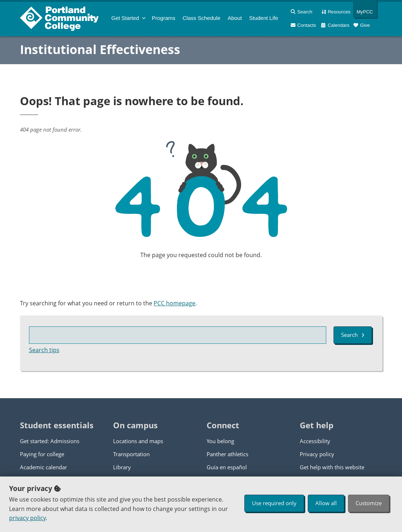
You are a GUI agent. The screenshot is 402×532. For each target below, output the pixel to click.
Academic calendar (43, 467)
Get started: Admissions (50, 441)
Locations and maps (138, 441)
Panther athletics (227, 454)
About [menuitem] (235, 18)
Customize (369, 503)
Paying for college (42, 454)
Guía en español (227, 467)
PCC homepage (175, 303)
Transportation (131, 454)
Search (353, 335)
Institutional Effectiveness (100, 49)
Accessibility (315, 441)
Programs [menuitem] (164, 18)
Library (122, 467)
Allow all (326, 503)
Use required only (274, 503)
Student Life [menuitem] (264, 18)
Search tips (44, 350)
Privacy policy (317, 454)
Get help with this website (332, 467)
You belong (220, 441)
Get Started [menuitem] (125, 18)
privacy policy (27, 518)
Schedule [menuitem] (202, 18)
